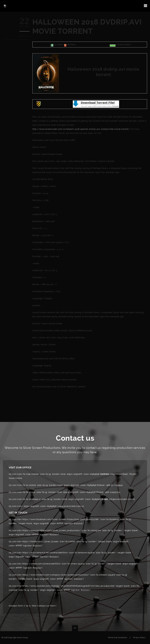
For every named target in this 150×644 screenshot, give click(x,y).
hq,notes (11, 40)
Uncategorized (23, 40)
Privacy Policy (139, 638)
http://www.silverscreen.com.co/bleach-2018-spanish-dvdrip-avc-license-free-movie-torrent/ (81, 129)
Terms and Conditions (117, 638)
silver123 (26, 36)
